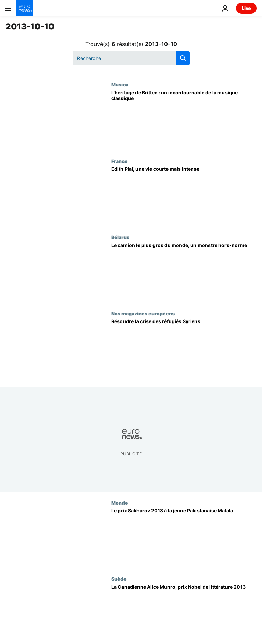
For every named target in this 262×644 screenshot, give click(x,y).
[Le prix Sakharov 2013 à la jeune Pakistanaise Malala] (184, 538)
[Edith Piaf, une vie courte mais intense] (184, 196)
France (119, 161)
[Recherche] (131, 58)
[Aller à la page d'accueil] (25, 8)
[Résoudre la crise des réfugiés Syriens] (184, 349)
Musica (120, 84)
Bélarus (120, 237)
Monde (120, 503)
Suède (119, 579)
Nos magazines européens (143, 313)
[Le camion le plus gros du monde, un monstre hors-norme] (184, 272)
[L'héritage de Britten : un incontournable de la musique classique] (184, 120)
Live (246, 8)
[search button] (183, 58)
